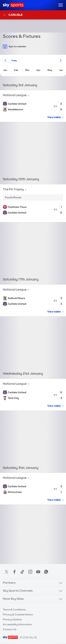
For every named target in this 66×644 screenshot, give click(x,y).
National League (15, 95)
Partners (9, 583)
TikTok (22, 572)
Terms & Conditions (14, 610)
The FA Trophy (13, 189)
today (14, 60)
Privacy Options (12, 619)
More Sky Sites (13, 599)
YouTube (38, 572)
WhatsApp (46, 572)
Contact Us (10, 629)
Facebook (14, 572)
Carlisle (13, 15)
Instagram (30, 572)
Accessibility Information (17, 624)
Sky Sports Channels (18, 591)
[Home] (13, 5)
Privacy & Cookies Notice (18, 614)
